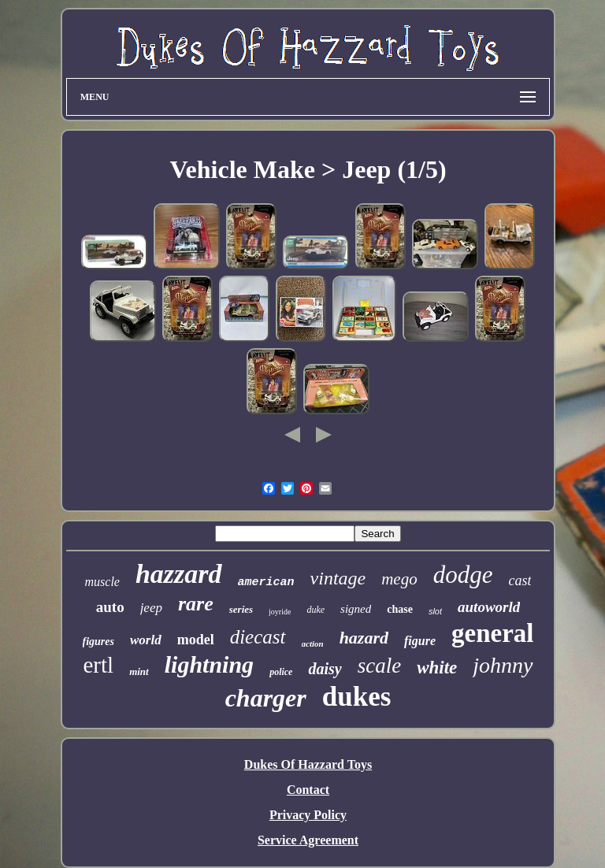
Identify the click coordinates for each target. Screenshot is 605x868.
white (437, 668)
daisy (325, 669)
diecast (258, 637)
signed (356, 609)
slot (435, 611)
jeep (151, 608)
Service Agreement (308, 840)
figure (420, 641)
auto (110, 607)
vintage (338, 578)
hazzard (179, 574)
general (492, 633)
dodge (463, 575)
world (146, 640)
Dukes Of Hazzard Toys (308, 764)
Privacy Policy (308, 815)
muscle (102, 582)
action (313, 644)
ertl (98, 665)
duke (315, 610)
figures (98, 642)
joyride (280, 612)
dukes (357, 697)
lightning (209, 664)
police (281, 672)
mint (139, 671)
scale (379, 666)
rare (196, 604)
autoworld (489, 607)
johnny (503, 665)
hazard (364, 638)
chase (400, 609)
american (266, 582)
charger (266, 698)
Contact (308, 790)
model (196, 640)
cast (520, 581)
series (241, 609)
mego (399, 579)
